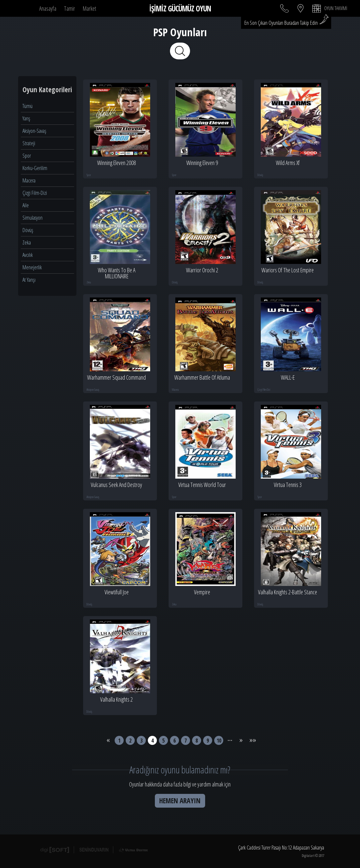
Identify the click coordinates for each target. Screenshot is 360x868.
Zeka (27, 242)
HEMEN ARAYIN (180, 801)
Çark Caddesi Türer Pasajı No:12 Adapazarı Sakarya (281, 848)
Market (89, 8)
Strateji (29, 143)
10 (219, 740)
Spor (27, 156)
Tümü (27, 106)
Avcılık (28, 255)
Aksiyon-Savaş (34, 131)
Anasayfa (48, 8)
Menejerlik (32, 267)
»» (252, 738)
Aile (26, 205)
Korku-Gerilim (35, 168)
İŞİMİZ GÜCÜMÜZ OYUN (180, 9)
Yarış (26, 118)
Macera (29, 180)
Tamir (70, 8)
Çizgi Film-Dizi (35, 193)
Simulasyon (33, 218)
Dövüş (28, 230)
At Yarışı (29, 280)
